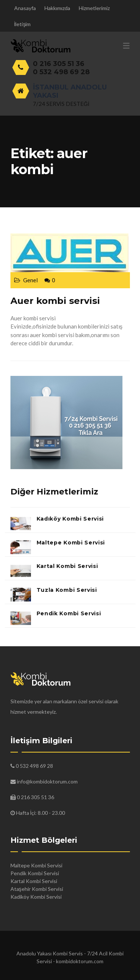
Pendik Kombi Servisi (69, 613)
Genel (30, 280)
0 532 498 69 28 (61, 72)
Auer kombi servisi (55, 301)
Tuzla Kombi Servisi (67, 590)
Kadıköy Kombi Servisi (70, 519)
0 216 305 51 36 (59, 64)
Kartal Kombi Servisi (67, 566)
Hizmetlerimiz (94, 8)
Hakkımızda (57, 8)
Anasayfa (25, 8)
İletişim (23, 24)
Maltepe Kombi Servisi (71, 543)
